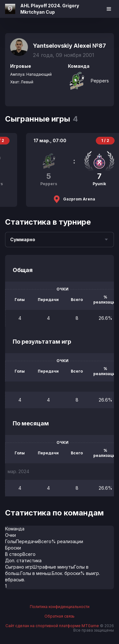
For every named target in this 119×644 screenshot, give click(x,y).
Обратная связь (60, 616)
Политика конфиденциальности (60, 607)
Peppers (100, 81)
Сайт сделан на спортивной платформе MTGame (53, 626)
